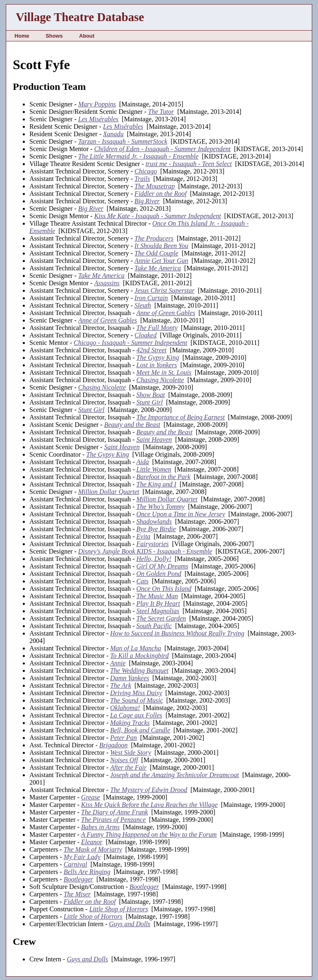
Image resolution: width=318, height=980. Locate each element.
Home (22, 36)
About (87, 36)
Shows (54, 36)
